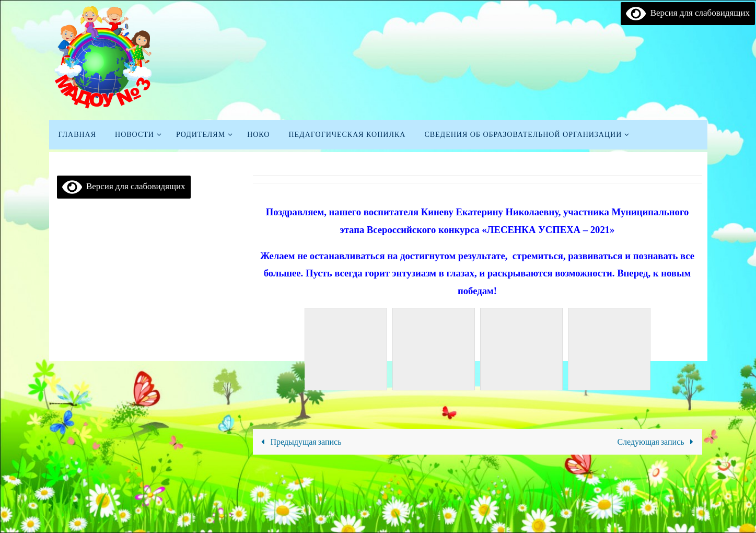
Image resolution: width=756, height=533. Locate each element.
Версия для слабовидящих (688, 13)
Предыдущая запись (299, 442)
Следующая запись (657, 442)
